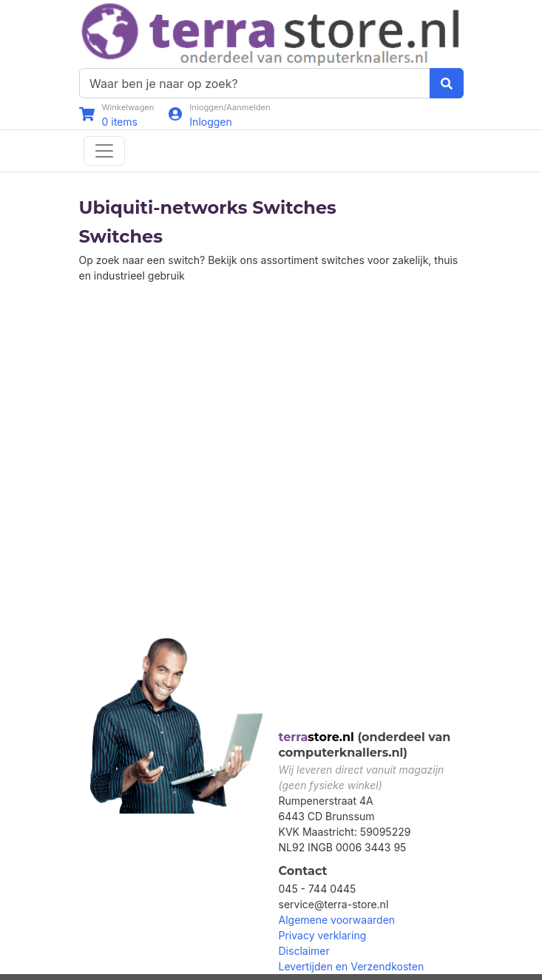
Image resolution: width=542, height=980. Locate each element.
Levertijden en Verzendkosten (352, 966)
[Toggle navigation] (104, 151)
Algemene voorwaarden (337, 920)
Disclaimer (304, 951)
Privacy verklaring (323, 935)
